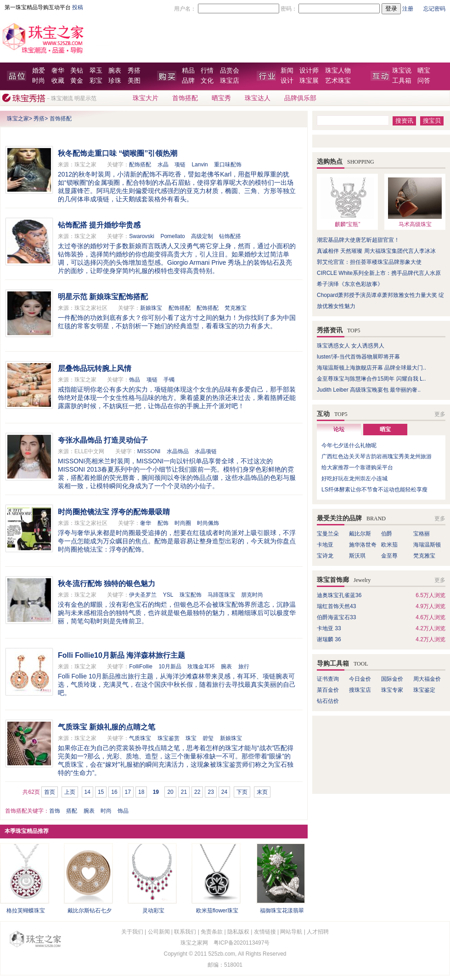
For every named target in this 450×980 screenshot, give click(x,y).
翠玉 (96, 71)
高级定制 (202, 236)
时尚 (39, 81)
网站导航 (291, 932)
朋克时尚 (252, 595)
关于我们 (132, 932)
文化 (207, 81)
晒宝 (424, 71)
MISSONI (149, 451)
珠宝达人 (258, 98)
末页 (262, 792)
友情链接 (265, 932)
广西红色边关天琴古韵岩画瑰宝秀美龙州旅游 (377, 456)
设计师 (309, 71)
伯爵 (387, 534)
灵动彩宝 (153, 911)
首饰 (55, 811)
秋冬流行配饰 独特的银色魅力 (107, 584)
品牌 (188, 81)
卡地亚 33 (329, 628)
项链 (180, 165)
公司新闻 (159, 932)
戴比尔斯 (360, 534)
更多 (440, 414)
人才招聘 (318, 932)
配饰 (163, 523)
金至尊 (389, 556)
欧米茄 (389, 545)
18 (141, 792)
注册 (408, 9)
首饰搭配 (185, 98)
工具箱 (402, 81)
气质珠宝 (140, 738)
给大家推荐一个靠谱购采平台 (357, 467)
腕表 (115, 71)
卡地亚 (325, 545)
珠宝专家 (392, 690)
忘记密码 (434, 9)
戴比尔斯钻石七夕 (90, 911)
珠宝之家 (18, 119)
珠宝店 (230, 81)
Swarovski (142, 236)
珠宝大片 (146, 98)
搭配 (72, 811)
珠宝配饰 (191, 595)
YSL (168, 595)
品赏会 (230, 71)
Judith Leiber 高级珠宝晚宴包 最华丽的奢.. (369, 390)
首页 (50, 792)
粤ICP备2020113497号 (242, 943)
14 (87, 792)
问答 (424, 81)
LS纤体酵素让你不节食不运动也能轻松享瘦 (374, 490)
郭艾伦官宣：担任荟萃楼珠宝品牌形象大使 (369, 262)
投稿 (78, 7)
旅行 (244, 667)
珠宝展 (309, 81)
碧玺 (208, 738)
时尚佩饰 (208, 523)
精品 (188, 71)
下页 (242, 792)
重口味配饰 (228, 165)
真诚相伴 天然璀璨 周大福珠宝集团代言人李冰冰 (376, 251)
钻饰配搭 (230, 236)
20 (170, 792)
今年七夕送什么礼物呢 (349, 445)
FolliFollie (141, 667)
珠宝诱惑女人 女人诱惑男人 (351, 346)
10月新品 (170, 667)
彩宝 (96, 81)
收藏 (58, 81)
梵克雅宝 (236, 308)
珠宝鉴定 (424, 690)
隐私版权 (238, 932)
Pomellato (172, 236)
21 (184, 792)
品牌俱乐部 (300, 98)
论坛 (339, 429)
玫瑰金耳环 (201, 667)
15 (101, 792)
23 (211, 792)
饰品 (135, 380)
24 (224, 792)
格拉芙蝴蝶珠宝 (26, 911)
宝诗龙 (325, 556)
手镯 (169, 380)
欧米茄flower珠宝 (217, 911)
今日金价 (360, 679)
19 (156, 792)
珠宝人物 (338, 71)
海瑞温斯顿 (427, 545)
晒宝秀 (221, 98)
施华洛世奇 (363, 545)
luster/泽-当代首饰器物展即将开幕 (358, 357)
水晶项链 (206, 451)
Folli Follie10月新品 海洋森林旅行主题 (121, 655)
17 (128, 792)
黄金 (77, 81)
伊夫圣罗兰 (143, 595)
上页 (70, 792)
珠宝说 (402, 71)
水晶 (163, 165)
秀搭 (134, 71)
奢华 (58, 71)
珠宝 (191, 738)
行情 (207, 71)
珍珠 (115, 81)
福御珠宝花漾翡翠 (282, 911)
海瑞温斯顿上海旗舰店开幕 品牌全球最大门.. (371, 368)
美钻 (77, 71)
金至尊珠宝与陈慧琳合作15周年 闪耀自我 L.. (371, 379)
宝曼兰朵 (328, 534)
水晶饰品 (178, 451)
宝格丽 (422, 534)
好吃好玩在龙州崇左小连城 (354, 479)
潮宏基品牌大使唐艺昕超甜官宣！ (358, 240)
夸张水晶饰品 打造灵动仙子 (103, 440)
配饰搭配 (140, 165)
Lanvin (200, 165)
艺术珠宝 (338, 81)
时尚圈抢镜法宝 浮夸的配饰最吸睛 (114, 512)
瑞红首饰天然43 (336, 606)
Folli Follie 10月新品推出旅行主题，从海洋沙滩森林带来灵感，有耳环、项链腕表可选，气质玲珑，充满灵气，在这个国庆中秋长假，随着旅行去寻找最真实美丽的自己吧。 (177, 684)
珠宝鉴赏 (169, 738)
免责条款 (212, 932)
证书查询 (328, 679)
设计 (287, 81)
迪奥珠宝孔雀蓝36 (339, 595)
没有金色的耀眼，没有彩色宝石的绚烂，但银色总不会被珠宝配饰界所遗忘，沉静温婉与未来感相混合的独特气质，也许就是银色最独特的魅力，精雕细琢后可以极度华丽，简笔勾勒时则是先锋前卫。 (177, 613)
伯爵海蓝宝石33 (336, 617)
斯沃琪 (357, 556)
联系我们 (185, 932)
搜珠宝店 (360, 690)
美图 (134, 81)
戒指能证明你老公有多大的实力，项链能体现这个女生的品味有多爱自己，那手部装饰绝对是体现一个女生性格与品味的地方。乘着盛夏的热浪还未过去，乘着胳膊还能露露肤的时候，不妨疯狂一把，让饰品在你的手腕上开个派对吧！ (177, 398)
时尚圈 (183, 523)
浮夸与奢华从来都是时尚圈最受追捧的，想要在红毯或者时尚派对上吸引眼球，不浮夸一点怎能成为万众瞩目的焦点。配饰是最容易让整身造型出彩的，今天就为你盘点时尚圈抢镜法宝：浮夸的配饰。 (177, 541)
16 (114, 792)
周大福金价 (427, 679)
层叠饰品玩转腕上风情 (95, 368)
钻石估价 (328, 701)
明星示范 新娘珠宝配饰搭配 (103, 297)
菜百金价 (328, 690)
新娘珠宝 (151, 308)
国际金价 (392, 679)
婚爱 (39, 71)
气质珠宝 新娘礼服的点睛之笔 (107, 727)
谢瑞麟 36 (329, 639)
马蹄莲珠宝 (221, 595)
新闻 (287, 71)
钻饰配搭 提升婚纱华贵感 (99, 225)
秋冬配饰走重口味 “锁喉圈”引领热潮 (118, 153)
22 (197, 792)
